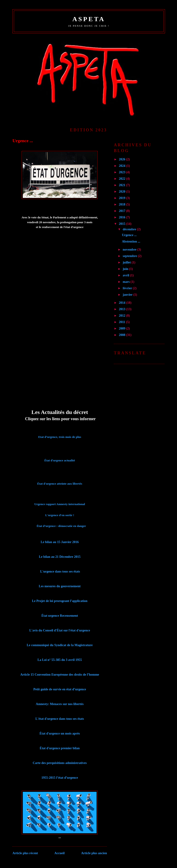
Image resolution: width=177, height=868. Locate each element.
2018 (123, 204)
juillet (127, 262)
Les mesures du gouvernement (60, 586)
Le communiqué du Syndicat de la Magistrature (60, 645)
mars (127, 282)
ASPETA (89, 19)
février (128, 288)
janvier (128, 295)
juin (126, 269)
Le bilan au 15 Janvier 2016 (60, 542)
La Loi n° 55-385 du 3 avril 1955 (60, 660)
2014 (123, 303)
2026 (123, 159)
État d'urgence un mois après (60, 733)
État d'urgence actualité (60, 460)
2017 (123, 211)
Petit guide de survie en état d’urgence (60, 689)
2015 (123, 224)
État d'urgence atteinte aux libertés (60, 484)
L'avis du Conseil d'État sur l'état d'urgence (60, 630)
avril (126, 275)
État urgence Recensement (60, 616)
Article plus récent (25, 853)
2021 (123, 185)
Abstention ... (131, 242)
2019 (123, 198)
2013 (123, 309)
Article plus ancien (94, 853)
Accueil (59, 853)
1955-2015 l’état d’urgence (60, 778)
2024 (123, 166)
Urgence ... (23, 141)
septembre (130, 256)
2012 (123, 316)
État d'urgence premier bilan (60, 748)
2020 (123, 192)
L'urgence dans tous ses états (60, 571)
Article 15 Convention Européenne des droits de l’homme (60, 675)
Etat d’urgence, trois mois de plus (60, 437)
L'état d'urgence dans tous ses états (60, 719)
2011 (122, 322)
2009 (123, 328)
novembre (130, 250)
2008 (123, 335)
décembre (130, 229)
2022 (123, 179)
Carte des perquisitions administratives (60, 763)
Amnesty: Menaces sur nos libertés (60, 704)
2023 (123, 172)
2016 (123, 217)
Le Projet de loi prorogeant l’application (60, 601)
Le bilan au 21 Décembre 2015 (60, 557)
